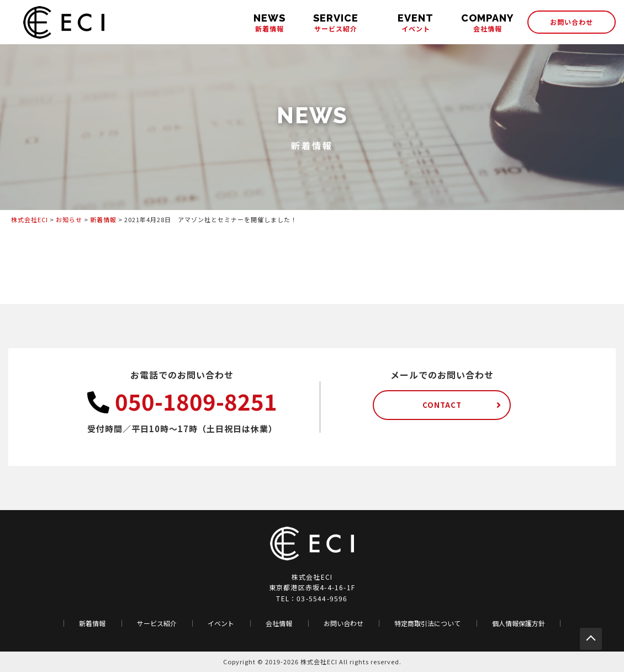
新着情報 (269, 22)
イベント (416, 22)
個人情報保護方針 (519, 623)
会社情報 (487, 22)
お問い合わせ (572, 22)
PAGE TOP (591, 639)
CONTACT (442, 405)
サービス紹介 (336, 22)
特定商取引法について (427, 623)
